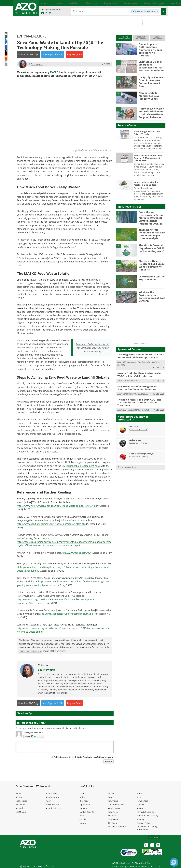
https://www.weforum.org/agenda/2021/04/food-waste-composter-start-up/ (57, 506)
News (82, 794)
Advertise (141, 808)
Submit (108, 761)
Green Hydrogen (116, 805)
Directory (84, 801)
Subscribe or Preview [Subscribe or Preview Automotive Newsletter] (139, 433)
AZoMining (21, 812)
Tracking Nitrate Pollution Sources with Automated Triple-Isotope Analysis (151, 229)
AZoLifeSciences (54, 808)
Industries (113, 812)
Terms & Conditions (146, 812)
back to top (154, 837)
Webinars (84, 808)
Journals (83, 823)
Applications (114, 808)
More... (162, 3)
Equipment (85, 805)
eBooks (83, 819)
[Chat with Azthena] (174, 862)
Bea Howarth (46, 669)
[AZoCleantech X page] (158, 845)
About (140, 794)
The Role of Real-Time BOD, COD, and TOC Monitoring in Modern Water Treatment (140, 395)
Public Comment (62, 757)
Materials (112, 816)
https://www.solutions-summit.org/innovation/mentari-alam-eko (51, 524)
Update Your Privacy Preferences (37, 864)
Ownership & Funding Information (147, 828)
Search (140, 797)
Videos (111, 794)
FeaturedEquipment (141, 38)
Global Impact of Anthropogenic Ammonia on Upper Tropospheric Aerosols (152, 48)
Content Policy (143, 823)
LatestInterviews (158, 38)
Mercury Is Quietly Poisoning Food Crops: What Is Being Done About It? (150, 261)
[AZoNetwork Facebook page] (46, 13)
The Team (113, 823)
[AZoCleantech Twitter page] (50, 13)
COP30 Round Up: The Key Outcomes (150, 274)
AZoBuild (20, 808)
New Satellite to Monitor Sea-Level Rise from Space (152, 93)
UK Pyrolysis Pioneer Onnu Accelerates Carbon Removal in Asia (151, 78)
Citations (24, 713)
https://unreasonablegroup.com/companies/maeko (66, 614)
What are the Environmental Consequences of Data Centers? (151, 292)
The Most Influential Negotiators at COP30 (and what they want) (150, 244)
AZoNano (20, 797)
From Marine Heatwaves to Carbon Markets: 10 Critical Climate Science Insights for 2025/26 (152, 214)
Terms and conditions (30, 651)
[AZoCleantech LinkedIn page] (43, 13)
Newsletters (142, 801)
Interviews (113, 801)
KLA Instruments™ (131, 375)
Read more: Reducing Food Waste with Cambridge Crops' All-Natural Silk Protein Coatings (93, 348)
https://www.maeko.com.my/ (76, 553)
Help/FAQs (113, 819)
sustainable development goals (84, 466)
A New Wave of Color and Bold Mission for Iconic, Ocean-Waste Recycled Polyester (150, 110)
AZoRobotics (21, 801)
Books (82, 816)
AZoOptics (20, 805)
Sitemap (141, 819)
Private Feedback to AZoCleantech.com (94, 757)
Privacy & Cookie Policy (147, 816)
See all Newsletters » (128, 457)
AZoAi (49, 801)
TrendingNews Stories (124, 38)
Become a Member (117, 827)
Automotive (135, 430)
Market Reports (87, 812)
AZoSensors (52, 794)
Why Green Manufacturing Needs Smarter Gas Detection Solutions (140, 382)
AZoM (18, 794)
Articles (83, 797)
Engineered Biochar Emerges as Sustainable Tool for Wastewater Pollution (151, 63)
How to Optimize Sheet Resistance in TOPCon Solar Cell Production (137, 370)
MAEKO (54, 72)
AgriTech (134, 417)
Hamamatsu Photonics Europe (136, 388)
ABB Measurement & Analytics (136, 400)
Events (111, 797)
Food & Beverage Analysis (142, 444)
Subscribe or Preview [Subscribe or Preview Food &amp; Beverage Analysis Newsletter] (139, 447)
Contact (140, 805)
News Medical (53, 805)
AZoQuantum (52, 797)
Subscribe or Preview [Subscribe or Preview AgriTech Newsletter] (139, 419)
